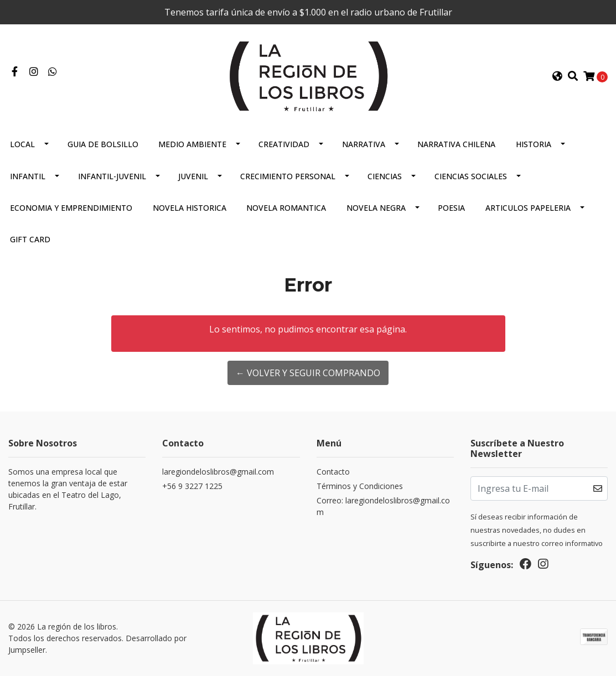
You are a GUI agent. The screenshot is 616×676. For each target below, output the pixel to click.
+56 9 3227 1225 (192, 486)
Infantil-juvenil (112, 176)
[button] (557, 76)
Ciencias (385, 176)
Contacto (333, 472)
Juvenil (193, 176)
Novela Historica (190, 208)
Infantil (28, 176)
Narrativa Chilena (456, 144)
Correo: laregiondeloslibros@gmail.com (383, 506)
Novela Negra (376, 208)
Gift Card (30, 239)
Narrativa (364, 144)
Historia (534, 144)
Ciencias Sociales (471, 176)
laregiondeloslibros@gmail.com (218, 472)
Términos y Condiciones (360, 486)
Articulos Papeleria (528, 208)
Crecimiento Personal (288, 176)
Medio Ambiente (192, 144)
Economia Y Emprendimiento (71, 208)
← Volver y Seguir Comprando (308, 373)
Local (22, 144)
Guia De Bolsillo (103, 144)
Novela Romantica (286, 208)
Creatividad (284, 144)
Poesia (451, 208)
